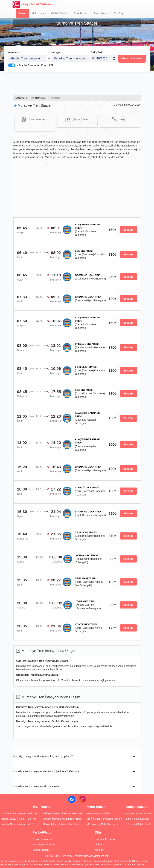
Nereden (13, 51)
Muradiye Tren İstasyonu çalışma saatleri (37, 786)
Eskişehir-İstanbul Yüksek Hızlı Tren (63, 814)
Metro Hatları (39, 13)
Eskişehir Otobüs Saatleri (139, 824)
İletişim (99, 844)
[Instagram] (82, 799)
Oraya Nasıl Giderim (32, 4)
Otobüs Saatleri (60, 13)
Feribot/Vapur (101, 13)
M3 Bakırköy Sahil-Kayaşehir (103, 824)
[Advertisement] (77, 82)
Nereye (56, 51)
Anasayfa (20, 98)
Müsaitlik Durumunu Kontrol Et (35, 64)
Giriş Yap (118, 13)
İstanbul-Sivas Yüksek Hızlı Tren (18, 824)
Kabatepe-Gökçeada (44, 844)
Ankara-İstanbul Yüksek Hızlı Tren (62, 819)
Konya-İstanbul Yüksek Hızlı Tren (62, 824)
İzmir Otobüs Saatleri (137, 819)
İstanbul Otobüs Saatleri (139, 814)
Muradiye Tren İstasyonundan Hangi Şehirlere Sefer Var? (46, 771)
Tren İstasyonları (38, 98)
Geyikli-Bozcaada (42, 839)
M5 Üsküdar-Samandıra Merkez (104, 819)
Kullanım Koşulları (105, 839)
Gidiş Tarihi (97, 51)
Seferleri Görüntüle (132, 57)
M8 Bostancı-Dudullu (98, 814)
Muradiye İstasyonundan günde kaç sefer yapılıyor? (43, 756)
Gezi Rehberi (81, 13)
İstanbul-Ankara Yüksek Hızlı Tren (19, 814)
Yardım (99, 850)
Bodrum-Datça (41, 850)
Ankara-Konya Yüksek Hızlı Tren (19, 819)
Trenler (23, 13)
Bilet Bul (128, 230)
